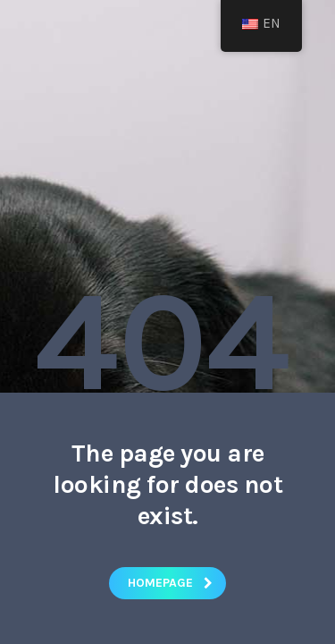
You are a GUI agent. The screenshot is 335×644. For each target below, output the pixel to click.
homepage (170, 583)
